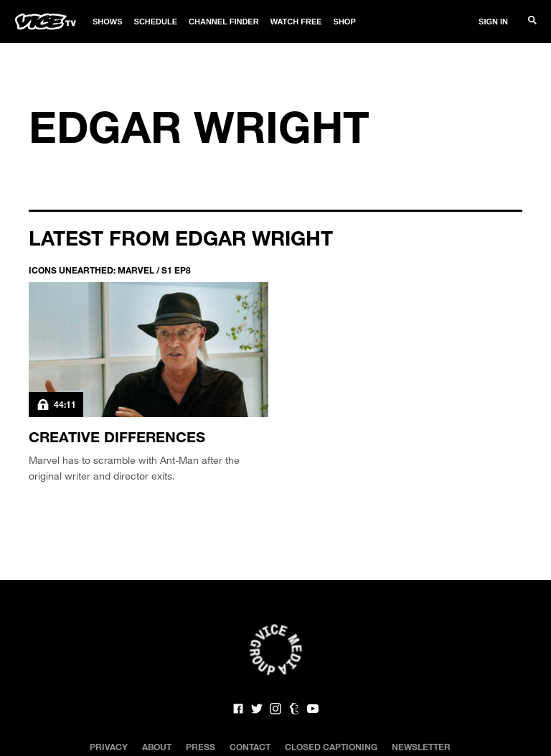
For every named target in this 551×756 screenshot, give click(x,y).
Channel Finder (224, 22)
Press (201, 747)
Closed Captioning (331, 747)
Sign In (493, 22)
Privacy (109, 747)
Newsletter (421, 747)
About (157, 747)
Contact (250, 747)
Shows (108, 22)
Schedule (156, 22)
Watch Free (296, 22)
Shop (345, 22)
